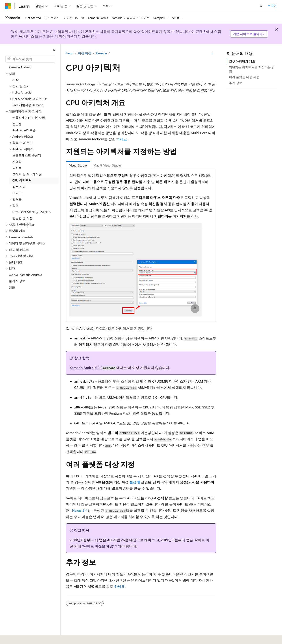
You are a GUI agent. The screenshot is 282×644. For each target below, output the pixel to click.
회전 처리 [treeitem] (19, 187)
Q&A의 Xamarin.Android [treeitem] (25, 275)
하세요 (122, 139)
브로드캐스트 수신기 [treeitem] (27, 155)
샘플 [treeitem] (12, 287)
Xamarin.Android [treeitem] (20, 67)
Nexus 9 (78, 510)
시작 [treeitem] (15, 80)
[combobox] (30, 59)
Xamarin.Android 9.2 (86, 368)
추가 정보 (236, 83)
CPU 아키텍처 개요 (242, 61)
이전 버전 (85, 53)
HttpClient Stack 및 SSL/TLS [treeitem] (32, 212)
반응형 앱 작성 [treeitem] (22, 218)
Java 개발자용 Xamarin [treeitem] (28, 105)
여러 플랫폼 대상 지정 (244, 77)
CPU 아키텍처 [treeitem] (22, 180)
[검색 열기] (261, 6)
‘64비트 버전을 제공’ (98, 546)
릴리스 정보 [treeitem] (17, 281)
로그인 (272, 6)
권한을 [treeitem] (17, 168)
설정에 (135, 482)
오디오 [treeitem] (17, 193)
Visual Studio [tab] (78, 165)
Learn (70, 53)
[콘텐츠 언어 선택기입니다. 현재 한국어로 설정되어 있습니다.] (14, 638)
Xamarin (101, 53)
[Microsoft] (8, 6)
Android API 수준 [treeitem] (24, 130)
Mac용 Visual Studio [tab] (107, 165)
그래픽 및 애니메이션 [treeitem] (27, 174)
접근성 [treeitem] (17, 124)
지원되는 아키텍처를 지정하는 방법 (252, 69)
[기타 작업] (212, 53)
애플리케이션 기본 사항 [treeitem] (29, 117)
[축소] (54, 50)
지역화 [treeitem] (17, 162)
